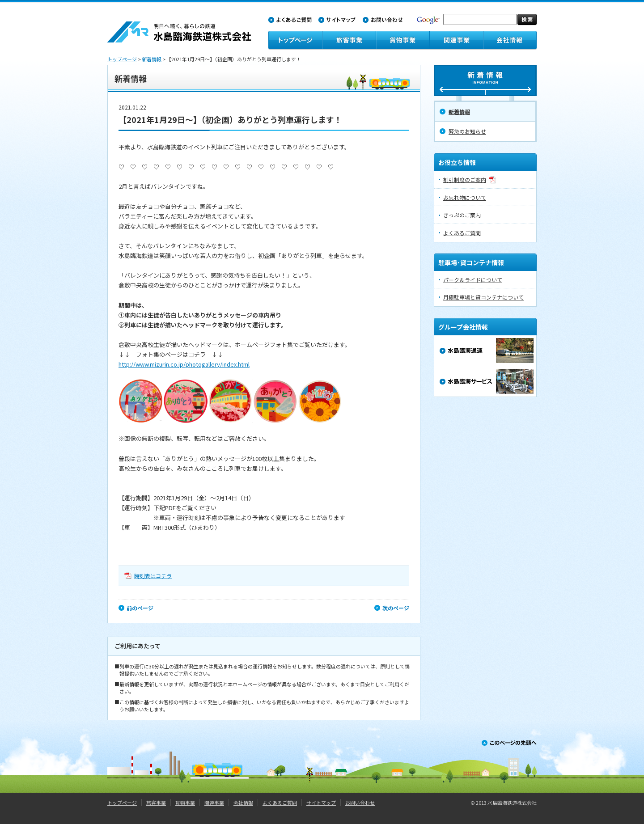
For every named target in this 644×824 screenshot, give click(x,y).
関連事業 (214, 803)
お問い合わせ (360, 803)
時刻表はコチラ (153, 576)
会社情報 (243, 803)
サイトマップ (321, 803)
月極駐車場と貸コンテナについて (483, 297)
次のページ (396, 608)
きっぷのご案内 (462, 215)
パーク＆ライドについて (473, 280)
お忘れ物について (465, 197)
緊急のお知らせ (467, 131)
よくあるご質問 (462, 233)
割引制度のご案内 (465, 180)
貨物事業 (185, 803)
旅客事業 (156, 803)
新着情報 (152, 59)
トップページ (122, 59)
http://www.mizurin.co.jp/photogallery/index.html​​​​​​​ (184, 364)
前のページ (140, 608)
